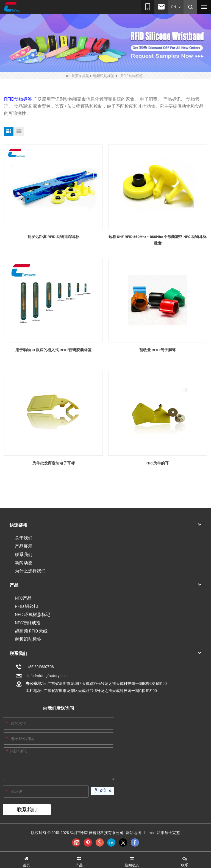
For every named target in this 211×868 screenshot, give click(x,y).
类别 (86, 76)
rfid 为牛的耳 (158, 463)
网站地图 (134, 832)
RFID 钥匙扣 (26, 606)
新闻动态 (24, 562)
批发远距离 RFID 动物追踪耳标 (53, 236)
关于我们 (24, 538)
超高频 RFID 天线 (31, 631)
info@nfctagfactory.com (47, 675)
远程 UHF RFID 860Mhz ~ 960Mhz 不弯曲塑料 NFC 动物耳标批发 (158, 240)
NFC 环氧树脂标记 (33, 614)
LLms (149, 832)
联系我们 (24, 554)
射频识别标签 (104, 76)
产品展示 (24, 546)
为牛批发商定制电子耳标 (54, 463)
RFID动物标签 (18, 99)
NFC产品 (23, 598)
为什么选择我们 (30, 571)
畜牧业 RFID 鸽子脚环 (157, 350)
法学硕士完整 (168, 832)
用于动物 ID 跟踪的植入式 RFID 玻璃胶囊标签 (53, 350)
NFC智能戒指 (28, 622)
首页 (72, 76)
